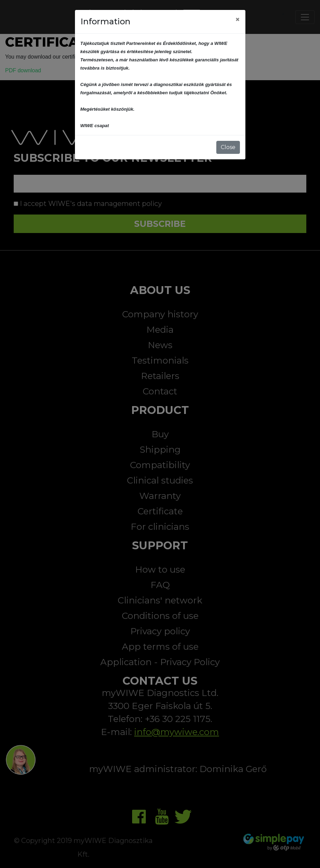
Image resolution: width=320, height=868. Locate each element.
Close (228, 147)
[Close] (238, 20)
